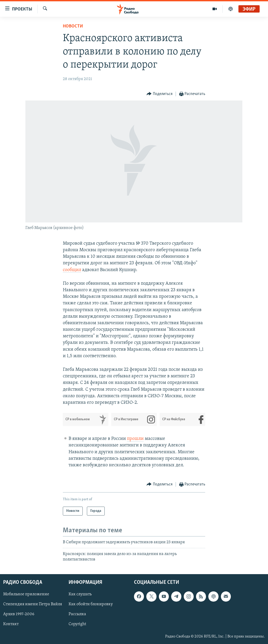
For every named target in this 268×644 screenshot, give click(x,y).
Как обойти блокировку (91, 604)
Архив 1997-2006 (19, 614)
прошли (135, 439)
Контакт (11, 624)
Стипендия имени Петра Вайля (33, 604)
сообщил (72, 270)
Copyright (77, 624)
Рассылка (77, 614)
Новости (73, 26)
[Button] (160, 94)
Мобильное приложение (26, 595)
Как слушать (80, 595)
